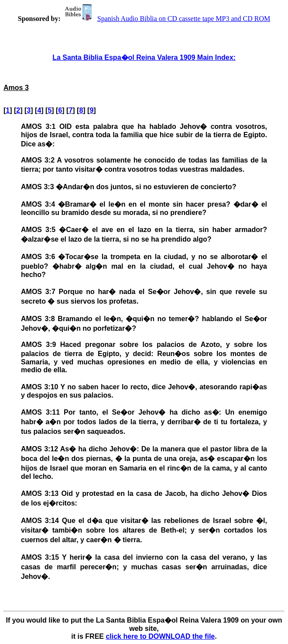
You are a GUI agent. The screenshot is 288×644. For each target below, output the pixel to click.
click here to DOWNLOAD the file (160, 636)
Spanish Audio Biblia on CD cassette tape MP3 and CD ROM (166, 19)
